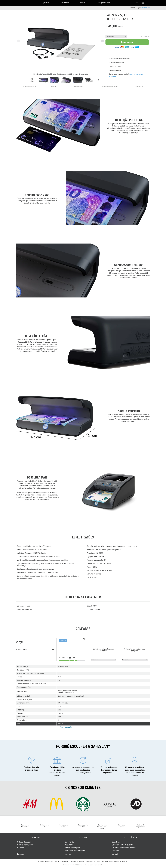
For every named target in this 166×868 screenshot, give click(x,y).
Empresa (83, 3)
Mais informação (66, 727)
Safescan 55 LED (22, 650)
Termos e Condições (61, 861)
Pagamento (69, 845)
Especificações (79, 87)
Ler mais (21, 854)
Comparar (138, 87)
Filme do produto (29, 87)
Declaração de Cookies (93, 861)
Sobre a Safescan (24, 842)
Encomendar (127, 42)
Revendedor (65, 3)
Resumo (54, 87)
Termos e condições (72, 848)
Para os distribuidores (25, 845)
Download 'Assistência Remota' (124, 848)
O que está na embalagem (109, 87)
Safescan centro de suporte (122, 845)
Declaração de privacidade (75, 851)
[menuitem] (24, 3)
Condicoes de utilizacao (77, 861)
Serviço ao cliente (104, 3)
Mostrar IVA (124, 861)
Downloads (116, 842)
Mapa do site (49, 861)
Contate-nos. (146, 8)
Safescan (67, 658)
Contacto (21, 848)
